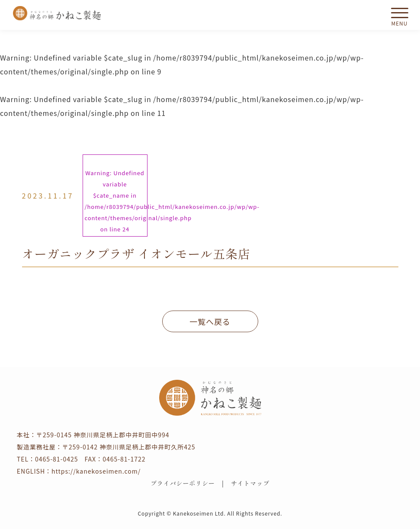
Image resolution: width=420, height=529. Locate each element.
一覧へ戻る (210, 321)
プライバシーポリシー (183, 483)
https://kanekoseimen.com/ (96, 471)
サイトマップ (250, 483)
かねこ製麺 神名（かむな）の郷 (57, 13)
